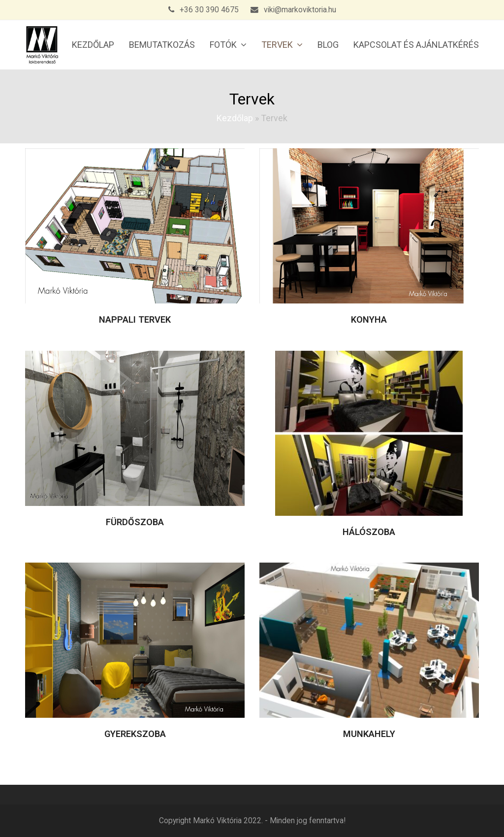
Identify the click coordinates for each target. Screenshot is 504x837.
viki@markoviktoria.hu (300, 10)
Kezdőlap (235, 118)
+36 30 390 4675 (209, 10)
